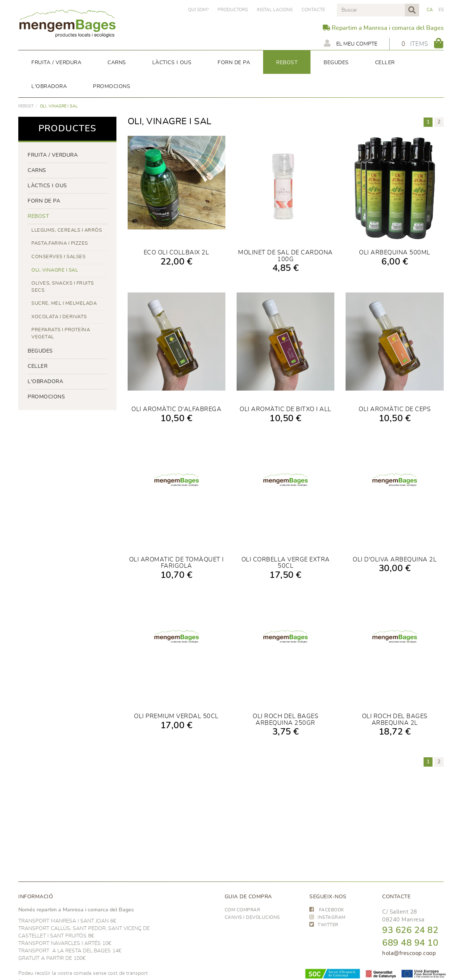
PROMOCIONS (46, 397)
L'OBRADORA (45, 382)
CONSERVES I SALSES (58, 257)
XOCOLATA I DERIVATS (59, 317)
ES (441, 10)
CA (430, 10)
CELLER (38, 366)
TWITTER (324, 925)
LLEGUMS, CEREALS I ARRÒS (67, 230)
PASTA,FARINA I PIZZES (60, 243)
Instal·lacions (275, 10)
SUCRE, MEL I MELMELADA (64, 303)
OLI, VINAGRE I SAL (55, 270)
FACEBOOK (327, 910)
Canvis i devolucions (252, 917)
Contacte (313, 10)
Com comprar (243, 910)
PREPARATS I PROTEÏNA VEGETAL (61, 334)
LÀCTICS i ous (47, 186)
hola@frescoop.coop (409, 953)
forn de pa (44, 201)
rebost (26, 106)
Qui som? (198, 10)
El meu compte (351, 43)
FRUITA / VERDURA (53, 155)
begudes (40, 351)
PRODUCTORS (233, 10)
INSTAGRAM (327, 917)
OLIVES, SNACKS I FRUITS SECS (63, 287)
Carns (37, 170)
